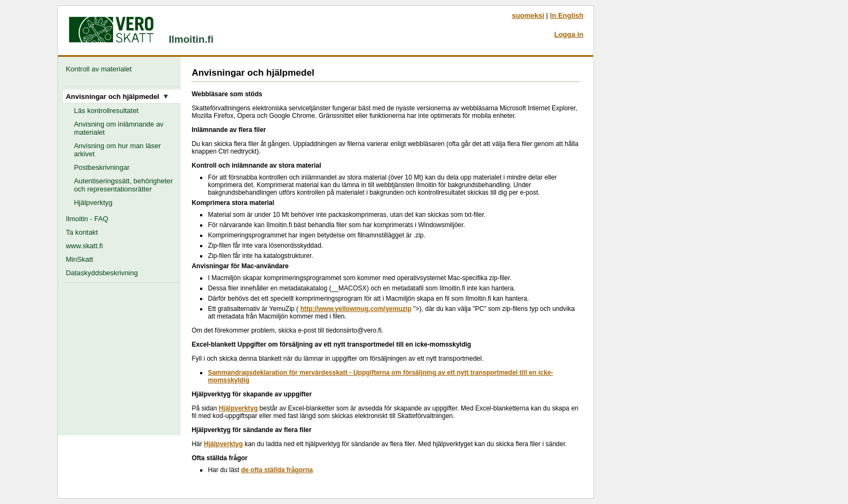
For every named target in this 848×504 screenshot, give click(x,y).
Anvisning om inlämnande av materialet (119, 128)
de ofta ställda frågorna (277, 470)
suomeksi (528, 15)
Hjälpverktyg (93, 203)
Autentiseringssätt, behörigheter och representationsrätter (124, 185)
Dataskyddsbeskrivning (102, 273)
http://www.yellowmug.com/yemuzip (356, 309)
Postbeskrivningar (102, 167)
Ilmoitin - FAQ (87, 219)
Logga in (569, 34)
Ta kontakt (82, 232)
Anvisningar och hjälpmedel (117, 97)
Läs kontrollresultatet (107, 111)
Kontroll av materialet (101, 69)
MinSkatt (79, 259)
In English (567, 15)
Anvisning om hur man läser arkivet (118, 150)
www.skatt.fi (84, 246)
